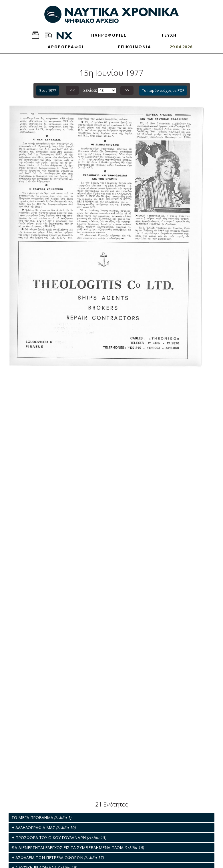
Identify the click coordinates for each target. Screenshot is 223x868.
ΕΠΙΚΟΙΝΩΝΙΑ (135, 47)
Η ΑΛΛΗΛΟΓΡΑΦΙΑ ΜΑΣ (44, 828)
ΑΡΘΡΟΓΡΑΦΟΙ (66, 47)
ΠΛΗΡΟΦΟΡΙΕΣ (109, 35)
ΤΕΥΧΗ (169, 35)
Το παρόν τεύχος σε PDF (163, 90)
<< (72, 90)
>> (127, 90)
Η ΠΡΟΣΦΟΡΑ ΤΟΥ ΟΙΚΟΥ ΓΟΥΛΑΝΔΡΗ (59, 838)
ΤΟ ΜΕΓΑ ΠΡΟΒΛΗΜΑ (41, 818)
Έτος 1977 (48, 90)
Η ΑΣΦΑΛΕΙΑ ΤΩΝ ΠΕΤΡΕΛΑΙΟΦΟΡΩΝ (58, 858)
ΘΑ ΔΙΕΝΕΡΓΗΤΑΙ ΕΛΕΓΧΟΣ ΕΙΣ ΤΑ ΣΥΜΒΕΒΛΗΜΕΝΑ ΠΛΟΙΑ (78, 848)
